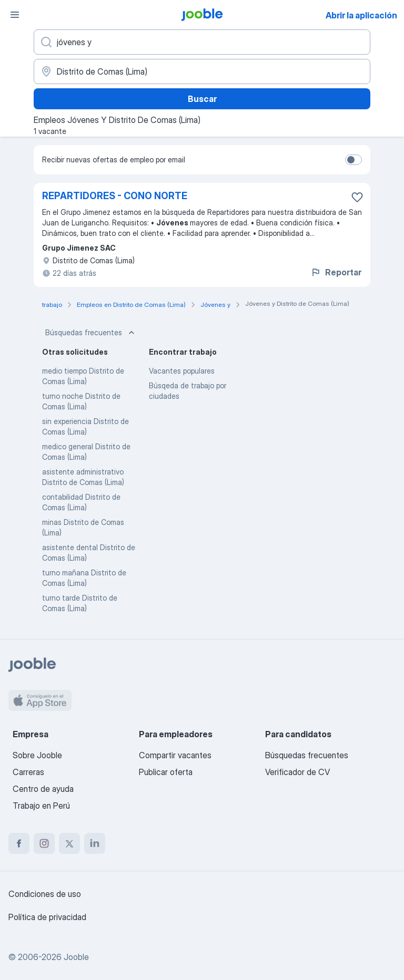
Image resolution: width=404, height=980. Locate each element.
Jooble (76, 957)
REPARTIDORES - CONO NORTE (115, 196)
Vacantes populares (182, 371)
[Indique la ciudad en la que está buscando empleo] (202, 71)
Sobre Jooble (37, 755)
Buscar (202, 99)
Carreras (28, 772)
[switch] (353, 160)
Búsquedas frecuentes (91, 333)
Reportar (336, 272)
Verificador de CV (297, 772)
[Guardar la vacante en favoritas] (357, 197)
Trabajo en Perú (41, 806)
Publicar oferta (166, 772)
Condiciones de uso (45, 894)
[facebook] (19, 843)
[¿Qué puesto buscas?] (202, 42)
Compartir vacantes (175, 755)
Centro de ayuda (43, 789)
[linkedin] (95, 843)
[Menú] (15, 15)
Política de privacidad (47, 917)
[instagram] (44, 843)
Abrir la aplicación (361, 15)
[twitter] (69, 843)
